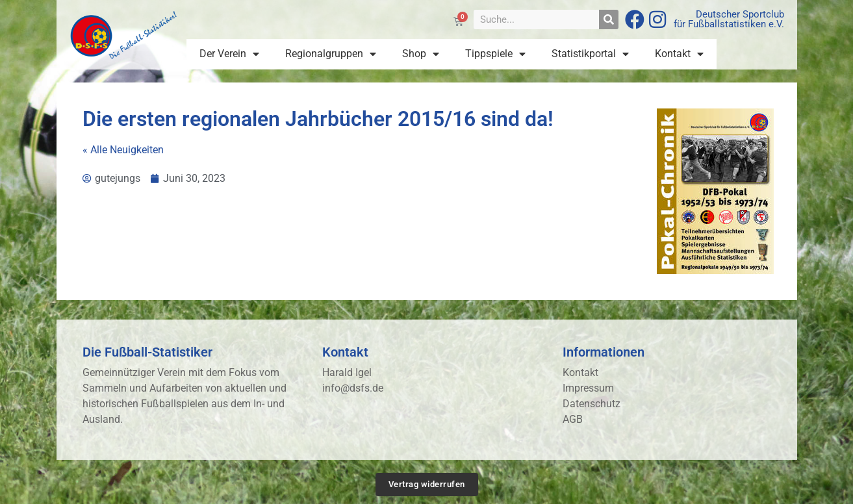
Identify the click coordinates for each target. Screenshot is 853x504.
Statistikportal (590, 54)
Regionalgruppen (331, 54)
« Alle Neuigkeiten (123, 150)
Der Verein (229, 54)
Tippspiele (495, 54)
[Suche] (609, 19)
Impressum (588, 388)
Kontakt (679, 54)
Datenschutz (592, 404)
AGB (573, 419)
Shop (421, 54)
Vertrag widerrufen (427, 484)
